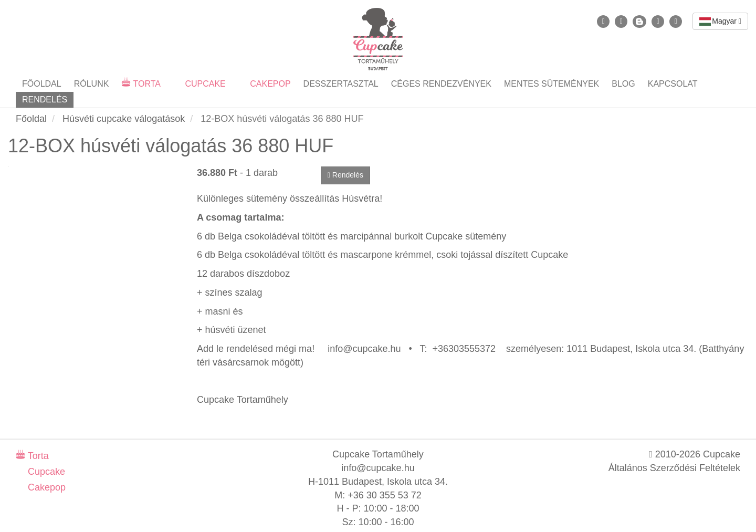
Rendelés (45, 100)
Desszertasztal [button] (341, 84)
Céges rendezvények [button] (441, 84)
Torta (37, 456)
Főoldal (42, 84)
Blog (623, 84)
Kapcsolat (673, 84)
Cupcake (45, 472)
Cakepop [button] (269, 84)
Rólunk (92, 84)
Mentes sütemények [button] (552, 84)
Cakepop (45, 487)
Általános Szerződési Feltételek (674, 468)
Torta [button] (146, 84)
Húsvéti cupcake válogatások (124, 119)
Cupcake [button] (204, 84)
